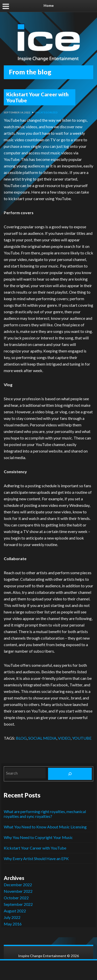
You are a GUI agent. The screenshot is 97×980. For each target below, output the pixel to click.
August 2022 (15, 911)
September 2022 (18, 904)
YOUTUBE (82, 738)
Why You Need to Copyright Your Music (38, 837)
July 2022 (12, 917)
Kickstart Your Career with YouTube (37, 97)
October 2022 (16, 898)
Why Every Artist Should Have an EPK (36, 858)
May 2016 (13, 924)
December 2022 (18, 885)
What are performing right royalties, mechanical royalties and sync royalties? (45, 814)
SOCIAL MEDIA (42, 738)
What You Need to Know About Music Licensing (45, 827)
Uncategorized (46, 112)
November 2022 (18, 891)
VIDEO (64, 738)
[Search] (70, 774)
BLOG (21, 738)
